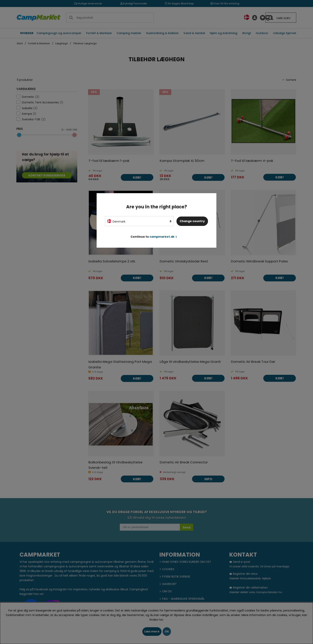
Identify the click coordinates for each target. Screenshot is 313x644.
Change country (192, 221)
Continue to (154, 237)
